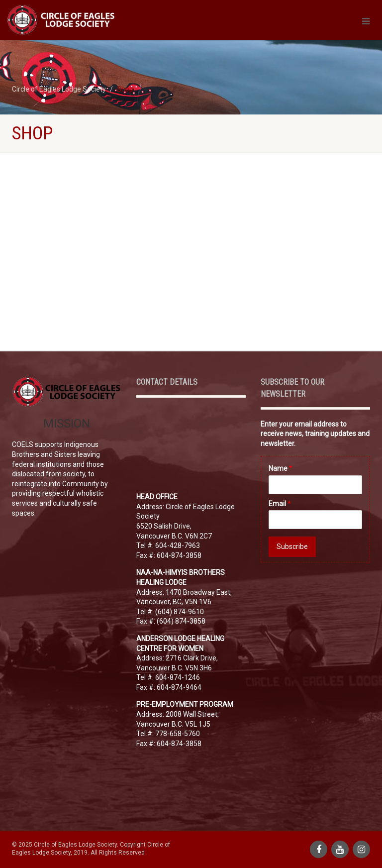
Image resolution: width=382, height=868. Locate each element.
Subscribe (292, 546)
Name (281, 468)
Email (280, 504)
